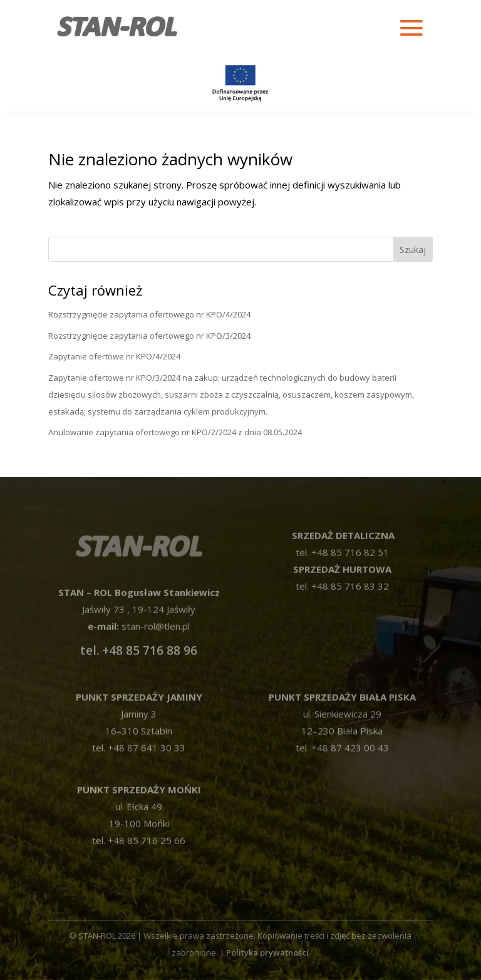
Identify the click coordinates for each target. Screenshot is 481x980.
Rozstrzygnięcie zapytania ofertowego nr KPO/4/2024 (149, 314)
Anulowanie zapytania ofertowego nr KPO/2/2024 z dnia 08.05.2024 (175, 432)
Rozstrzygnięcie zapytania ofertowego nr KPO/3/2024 (149, 336)
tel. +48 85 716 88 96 (139, 636)
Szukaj (413, 250)
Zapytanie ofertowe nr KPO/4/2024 (114, 356)
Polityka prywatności (267, 952)
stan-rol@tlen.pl (154, 612)
